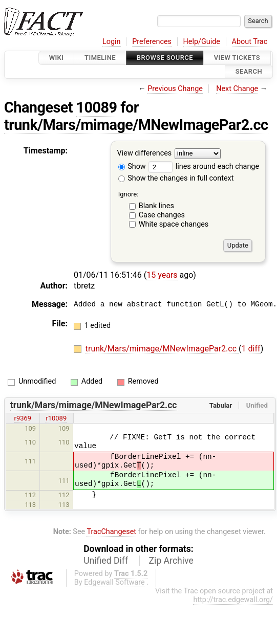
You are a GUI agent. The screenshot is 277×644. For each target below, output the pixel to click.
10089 (97, 107)
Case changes (162, 215)
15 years (162, 275)
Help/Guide (202, 42)
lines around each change (204, 166)
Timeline (100, 58)
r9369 (23, 418)
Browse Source (165, 58)
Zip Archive (171, 561)
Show (132, 166)
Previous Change (175, 89)
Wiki (57, 58)
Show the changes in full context (176, 178)
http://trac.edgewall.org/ (233, 600)
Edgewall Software (114, 582)
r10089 (56, 418)
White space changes (174, 224)
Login (112, 42)
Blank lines (156, 206)
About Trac (250, 42)
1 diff (251, 349)
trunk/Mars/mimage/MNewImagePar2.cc (136, 125)
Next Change (237, 89)
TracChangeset (111, 532)
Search (249, 72)
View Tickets (237, 58)
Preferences (152, 42)
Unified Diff (106, 561)
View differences (145, 153)
